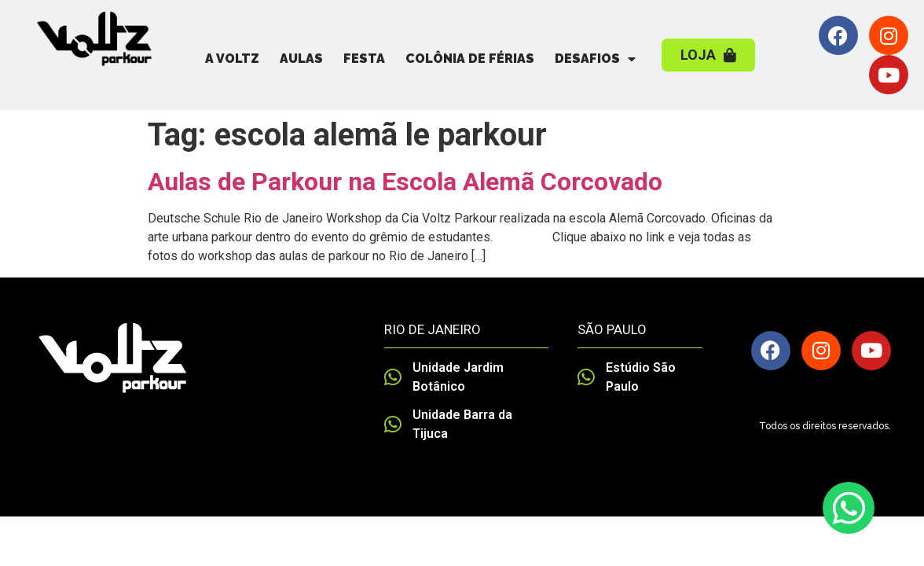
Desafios (595, 59)
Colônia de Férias (470, 59)
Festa (364, 59)
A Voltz (232, 59)
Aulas (301, 59)
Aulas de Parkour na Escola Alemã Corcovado (405, 182)
